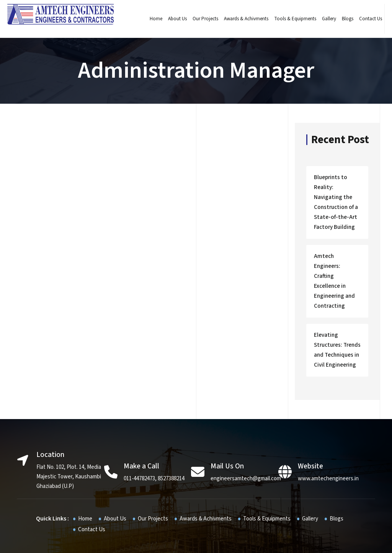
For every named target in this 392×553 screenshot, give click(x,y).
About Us (174, 19)
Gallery (326, 19)
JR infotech (252, 541)
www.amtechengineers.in (328, 449)
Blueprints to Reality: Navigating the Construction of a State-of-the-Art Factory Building (336, 200)
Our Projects (202, 19)
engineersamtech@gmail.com (246, 449)
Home (153, 19)
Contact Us (367, 19)
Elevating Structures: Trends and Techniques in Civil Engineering (336, 323)
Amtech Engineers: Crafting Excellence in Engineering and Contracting (336, 264)
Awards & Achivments (243, 19)
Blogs (345, 19)
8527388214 (171, 449)
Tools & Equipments (292, 19)
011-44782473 (139, 449)
